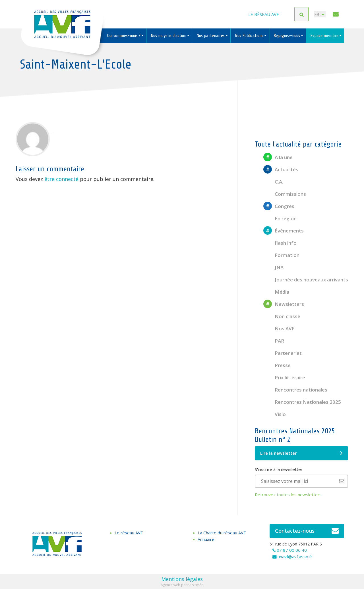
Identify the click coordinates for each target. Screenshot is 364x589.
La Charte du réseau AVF (222, 533)
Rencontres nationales (295, 390)
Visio (275, 414)
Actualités (281, 169)
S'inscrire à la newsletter (279, 469)
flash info (280, 243)
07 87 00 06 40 (292, 550)
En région (280, 218)
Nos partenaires (211, 36)
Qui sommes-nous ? (124, 36)
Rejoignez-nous (287, 36)
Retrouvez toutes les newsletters (288, 495)
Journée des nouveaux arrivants (306, 280)
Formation (281, 255)
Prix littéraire (284, 377)
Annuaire (206, 539)
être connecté (61, 179)
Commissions (285, 194)
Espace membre (325, 36)
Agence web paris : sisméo (182, 585)
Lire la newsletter (301, 453)
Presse (277, 365)
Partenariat (283, 353)
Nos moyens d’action (169, 36)
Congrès (279, 206)
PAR (274, 341)
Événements (284, 231)
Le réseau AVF (263, 14)
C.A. (273, 182)
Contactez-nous (307, 531)
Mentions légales (182, 579)
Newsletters (284, 304)
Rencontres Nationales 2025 (302, 402)
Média (276, 292)
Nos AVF (279, 329)
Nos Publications (250, 36)
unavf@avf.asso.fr (295, 557)
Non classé (282, 316)
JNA (273, 267)
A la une (278, 157)
